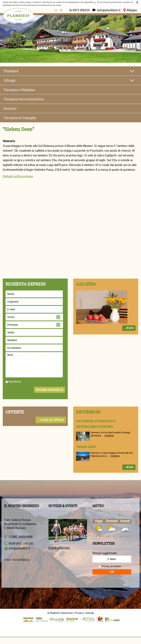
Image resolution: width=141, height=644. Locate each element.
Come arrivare (21, 537)
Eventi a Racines (59, 548)
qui (94, 2)
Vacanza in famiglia (20, 118)
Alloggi (10, 80)
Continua (109, 436)
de (56, 10)
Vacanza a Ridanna (19, 90)
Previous (28, 39)
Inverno (10, 108)
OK (112, 572)
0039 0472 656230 (21, 544)
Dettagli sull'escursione (18, 176)
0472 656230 (81, 10)
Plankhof (11, 71)
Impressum (67, 613)
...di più (129, 328)
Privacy (79, 613)
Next (113, 39)
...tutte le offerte (51, 420)
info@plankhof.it (109, 10)
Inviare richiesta (49, 390)
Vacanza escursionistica (24, 99)
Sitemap (90, 613)
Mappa (132, 10)
